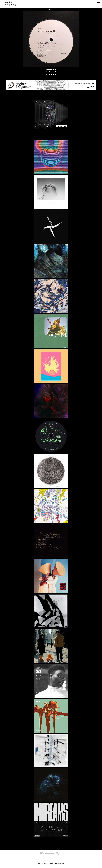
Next (51, 9)
